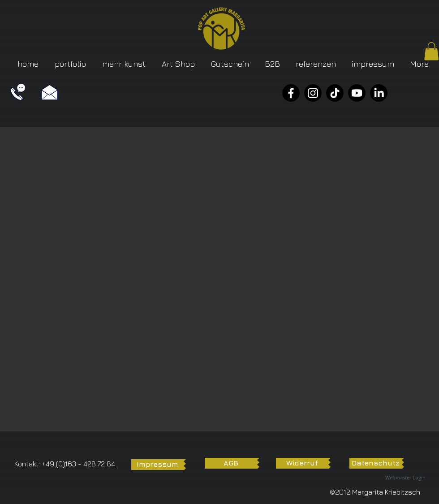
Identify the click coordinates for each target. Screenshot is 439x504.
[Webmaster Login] (405, 478)
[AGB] (231, 463)
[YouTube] (357, 93)
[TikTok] (335, 93)
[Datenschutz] (376, 463)
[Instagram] (313, 93)
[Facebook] (291, 93)
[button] (431, 51)
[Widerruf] (302, 463)
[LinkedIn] (379, 93)
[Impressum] (157, 465)
